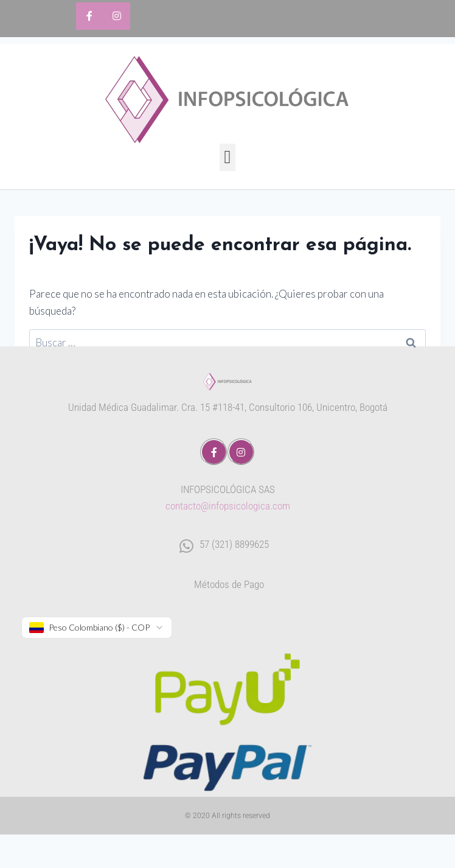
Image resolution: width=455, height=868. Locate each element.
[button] (227, 157)
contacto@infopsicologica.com (228, 506)
